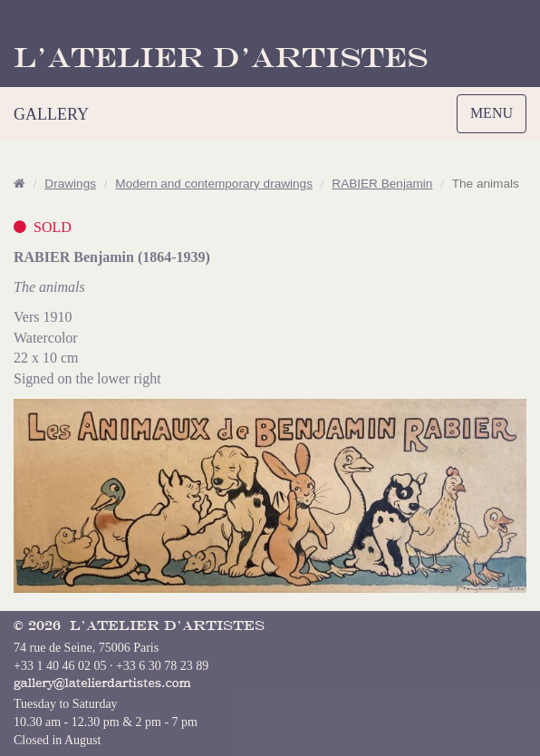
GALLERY (51, 114)
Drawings (70, 184)
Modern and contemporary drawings (214, 184)
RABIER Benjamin (382, 184)
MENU (496, 118)
